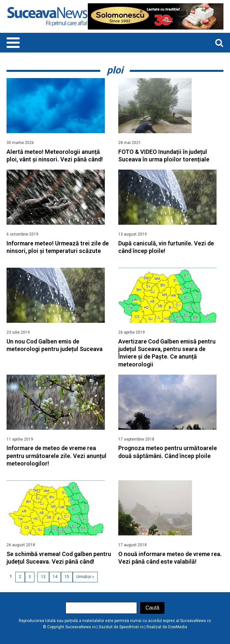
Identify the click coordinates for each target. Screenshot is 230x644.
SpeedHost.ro (131, 627)
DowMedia (178, 627)
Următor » (85, 577)
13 (43, 577)
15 (67, 577)
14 (55, 577)
